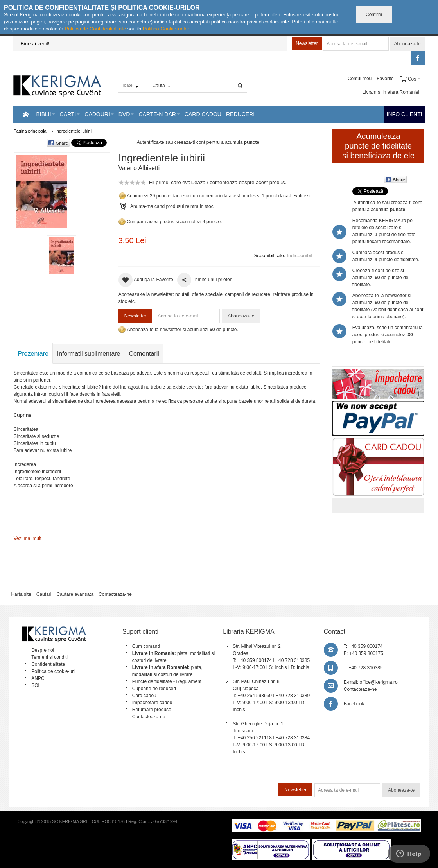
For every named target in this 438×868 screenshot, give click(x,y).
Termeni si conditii (50, 657)
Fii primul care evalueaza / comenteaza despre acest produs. (218, 182)
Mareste (60, 190)
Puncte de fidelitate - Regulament (167, 681)
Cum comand (146, 646)
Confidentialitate (48, 664)
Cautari (44, 594)
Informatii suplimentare (89, 354)
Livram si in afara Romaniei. (392, 92)
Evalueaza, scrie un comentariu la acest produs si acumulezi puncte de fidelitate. (388, 335)
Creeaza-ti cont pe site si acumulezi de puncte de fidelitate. (380, 278)
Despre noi (43, 650)
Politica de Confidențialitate (95, 29)
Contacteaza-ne (115, 594)
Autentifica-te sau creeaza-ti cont (171, 142)
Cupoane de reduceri (154, 689)
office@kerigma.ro (378, 682)
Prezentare (33, 354)
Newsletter (307, 43)
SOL (36, 685)
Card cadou (144, 696)
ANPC (38, 678)
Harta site (21, 594)
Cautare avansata (75, 594)
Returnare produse (152, 710)
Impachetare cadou (152, 703)
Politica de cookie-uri (53, 671)
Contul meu (360, 79)
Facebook (354, 704)
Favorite (385, 79)
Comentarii (144, 354)
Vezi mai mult (28, 538)
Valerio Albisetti (139, 168)
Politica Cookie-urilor (166, 29)
